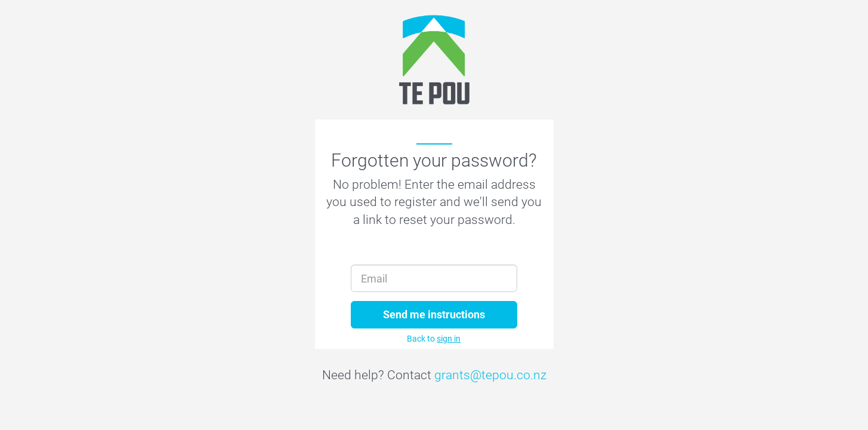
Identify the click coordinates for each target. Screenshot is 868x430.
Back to (434, 339)
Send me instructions (434, 314)
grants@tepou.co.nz (490, 375)
